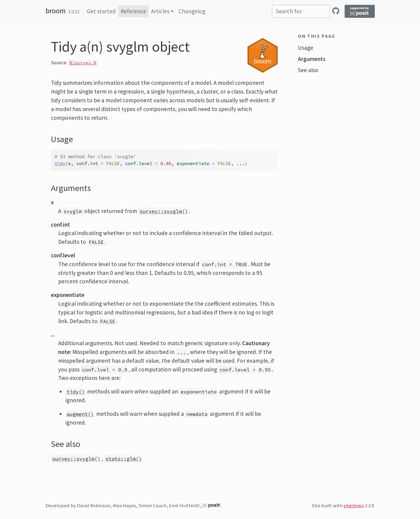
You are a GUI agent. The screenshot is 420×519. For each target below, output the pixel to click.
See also (308, 70)
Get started (101, 11)
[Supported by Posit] (360, 11)
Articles (160, 11)
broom (56, 11)
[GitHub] (336, 11)
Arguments (312, 59)
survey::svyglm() (164, 211)
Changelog (192, 11)
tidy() (76, 392)
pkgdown (354, 505)
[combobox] (301, 11)
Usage (306, 48)
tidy (60, 163)
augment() (80, 414)
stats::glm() (124, 459)
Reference (133, 11)
